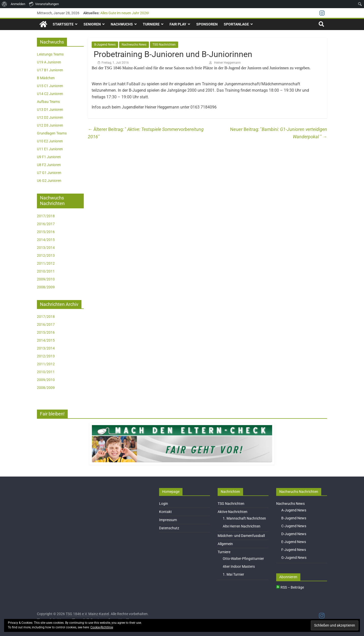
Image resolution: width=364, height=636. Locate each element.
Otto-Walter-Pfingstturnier (243, 559)
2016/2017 (46, 224)
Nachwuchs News (134, 45)
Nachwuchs (122, 24)
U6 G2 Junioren (49, 181)
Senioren (92, 24)
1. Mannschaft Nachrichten (244, 518)
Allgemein (225, 544)
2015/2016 (46, 232)
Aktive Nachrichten (233, 512)
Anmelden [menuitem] (18, 4)
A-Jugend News (294, 510)
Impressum (168, 520)
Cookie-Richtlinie (102, 627)
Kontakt (165, 512)
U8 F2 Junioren (49, 165)
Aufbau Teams (48, 102)
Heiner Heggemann (227, 63)
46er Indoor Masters (239, 566)
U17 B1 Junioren (50, 70)
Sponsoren (207, 24)
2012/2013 (46, 255)
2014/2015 (46, 240)
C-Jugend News (294, 526)
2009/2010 (46, 279)
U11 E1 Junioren (50, 149)
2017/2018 (46, 216)
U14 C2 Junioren (50, 94)
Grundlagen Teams (52, 133)
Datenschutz (169, 528)
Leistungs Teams (50, 54)
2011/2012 (46, 263)
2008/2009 (46, 287)
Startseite (63, 24)
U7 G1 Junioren (49, 173)
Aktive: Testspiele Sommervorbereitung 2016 (146, 133)
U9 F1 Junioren (49, 157)
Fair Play (178, 24)
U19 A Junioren (49, 62)
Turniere (151, 24)
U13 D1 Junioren (50, 110)
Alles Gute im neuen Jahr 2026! (125, 13)
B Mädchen (46, 78)
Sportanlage (236, 24)
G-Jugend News (294, 558)
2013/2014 (46, 248)
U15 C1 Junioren (50, 86)
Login (164, 504)
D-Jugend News (294, 534)
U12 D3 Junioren (50, 125)
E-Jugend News (294, 542)
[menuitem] (4, 4)
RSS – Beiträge (290, 587)
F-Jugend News (294, 550)
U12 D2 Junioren (50, 117)
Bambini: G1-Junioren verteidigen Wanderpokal (294, 133)
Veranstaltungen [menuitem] (44, 4)
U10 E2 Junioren (50, 141)
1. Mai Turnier (233, 574)
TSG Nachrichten (164, 45)
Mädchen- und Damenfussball (241, 536)
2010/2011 (46, 271)
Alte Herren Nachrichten (242, 526)
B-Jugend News (105, 45)
